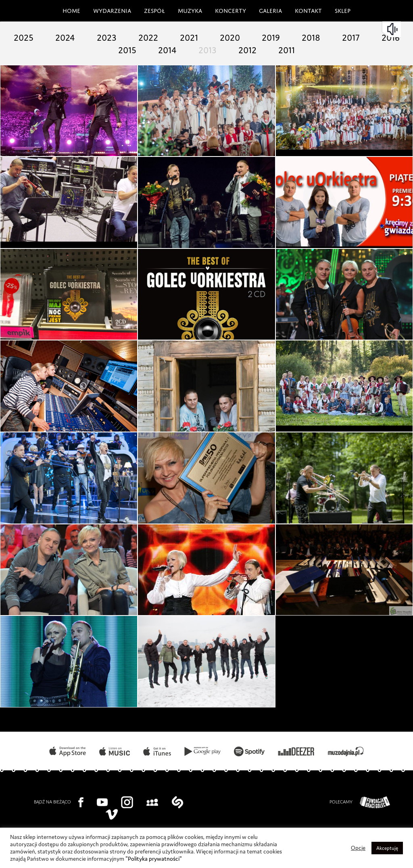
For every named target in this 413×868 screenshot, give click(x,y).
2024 (82, 36)
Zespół (152, 10)
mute (393, 29)
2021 (207, 36)
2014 (186, 49)
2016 (103, 49)
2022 (165, 36)
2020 (248, 36)
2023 (124, 36)
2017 (372, 36)
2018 (331, 36)
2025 (41, 36)
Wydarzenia (109, 10)
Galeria (270, 10)
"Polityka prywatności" (208, 859)
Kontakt (309, 10)
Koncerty (229, 10)
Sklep (344, 10)
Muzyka (188, 10)
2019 (289, 36)
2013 (227, 49)
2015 (144, 49)
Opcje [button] (357, 848)
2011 (310, 49)
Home (69, 10)
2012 (269, 49)
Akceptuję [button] (387, 848)
